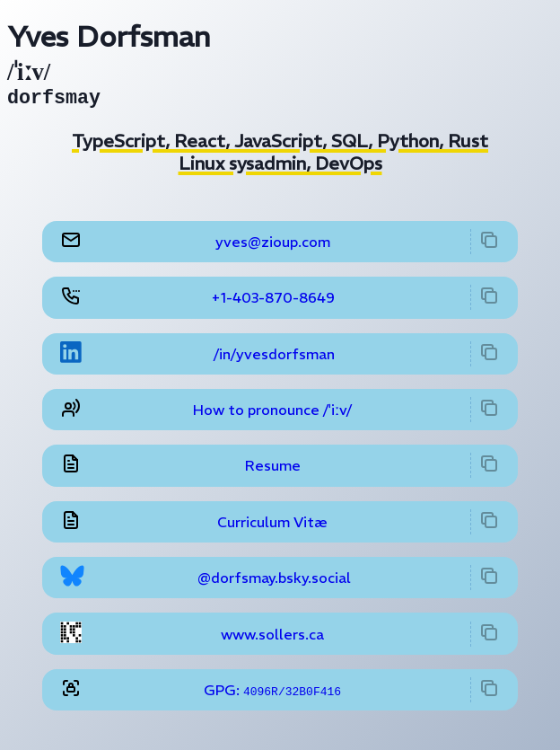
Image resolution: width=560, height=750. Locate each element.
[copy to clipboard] (489, 245)
